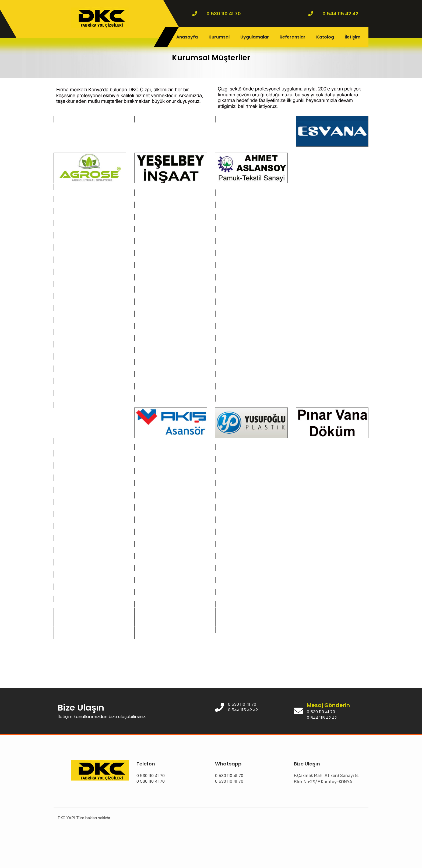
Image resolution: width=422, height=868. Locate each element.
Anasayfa (187, 37)
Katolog (325, 37)
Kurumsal (219, 37)
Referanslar (293, 37)
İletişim (353, 37)
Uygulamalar (255, 37)
